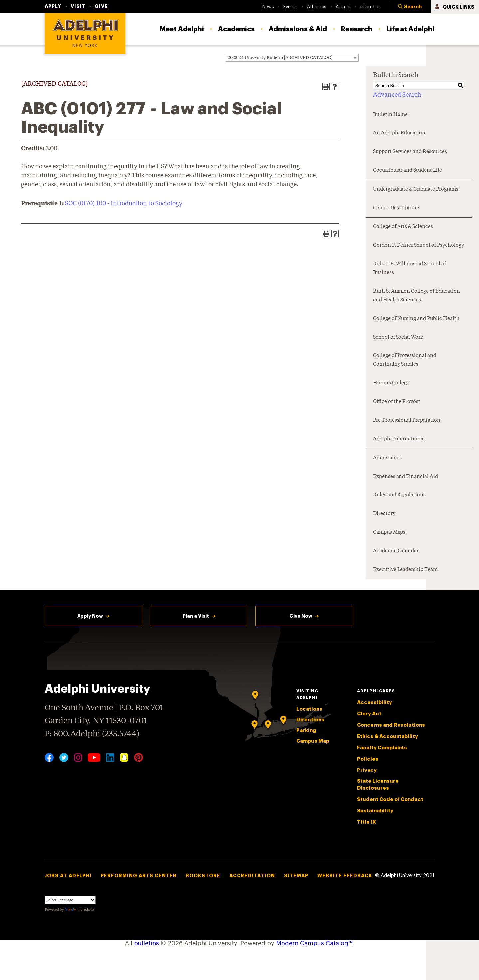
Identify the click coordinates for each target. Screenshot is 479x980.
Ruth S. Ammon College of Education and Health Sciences (416, 296)
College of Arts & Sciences (403, 227)
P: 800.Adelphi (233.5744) (92, 733)
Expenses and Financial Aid (405, 477)
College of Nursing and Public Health (416, 319)
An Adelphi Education (399, 133)
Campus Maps (389, 533)
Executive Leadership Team (405, 570)
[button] (410, 7)
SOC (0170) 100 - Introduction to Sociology (124, 204)
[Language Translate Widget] (70, 900)
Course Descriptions (397, 208)
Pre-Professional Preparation (407, 420)
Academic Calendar (396, 551)
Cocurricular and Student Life (407, 170)
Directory (384, 514)
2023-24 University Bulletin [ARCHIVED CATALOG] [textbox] (280, 58)
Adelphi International (399, 439)
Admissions (387, 458)
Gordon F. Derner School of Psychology (418, 246)
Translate (79, 910)
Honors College (391, 383)
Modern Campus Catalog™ (314, 943)
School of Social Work (398, 337)
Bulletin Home (390, 115)
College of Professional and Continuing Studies (405, 360)
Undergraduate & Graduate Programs (416, 189)
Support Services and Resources (410, 152)
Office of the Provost (397, 402)
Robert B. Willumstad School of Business (409, 269)
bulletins (147, 943)
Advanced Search (397, 95)
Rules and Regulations (399, 495)
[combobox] (292, 58)
